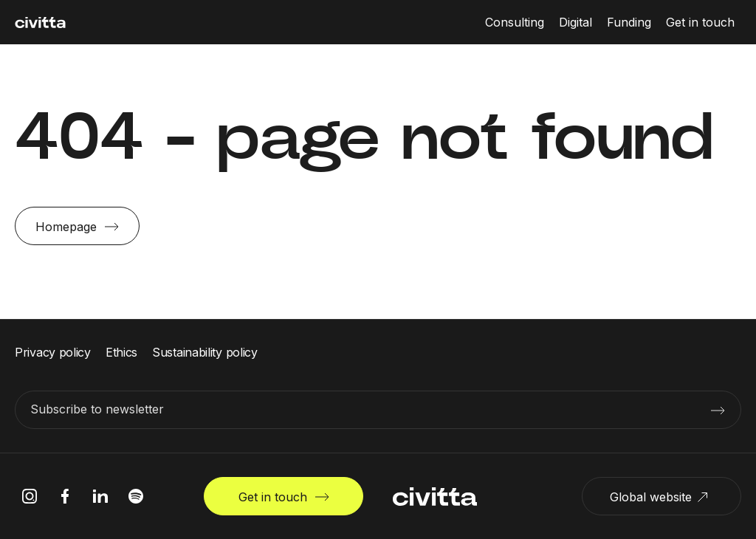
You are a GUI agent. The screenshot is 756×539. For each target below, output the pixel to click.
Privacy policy (53, 352)
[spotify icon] (136, 496)
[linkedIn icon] (100, 496)
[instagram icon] (30, 496)
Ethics (121, 352)
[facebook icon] (65, 496)
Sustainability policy (205, 352)
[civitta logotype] (40, 23)
